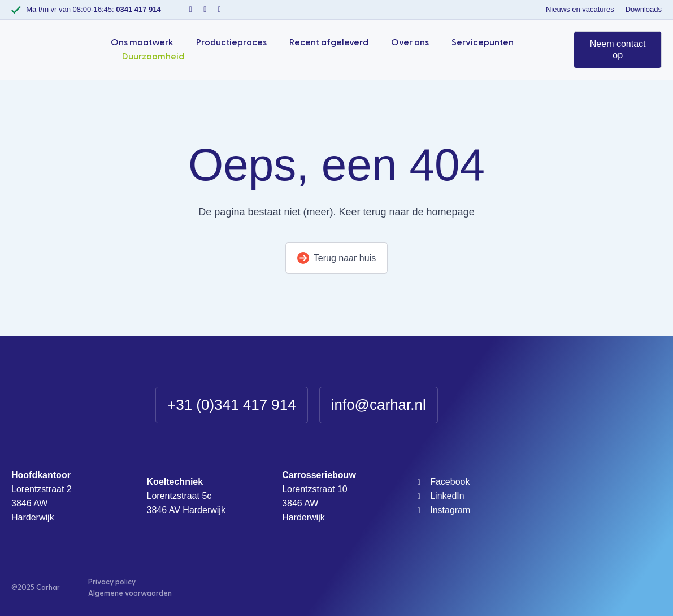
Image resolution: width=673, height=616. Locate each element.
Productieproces (231, 42)
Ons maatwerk (142, 42)
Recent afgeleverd (329, 42)
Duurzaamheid (153, 57)
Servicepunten (483, 42)
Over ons (410, 42)
